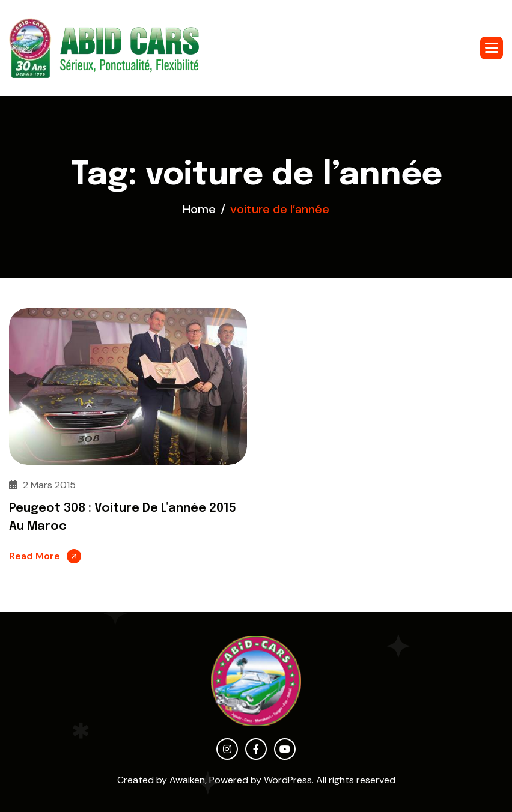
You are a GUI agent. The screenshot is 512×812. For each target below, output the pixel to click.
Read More (35, 556)
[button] (492, 48)
